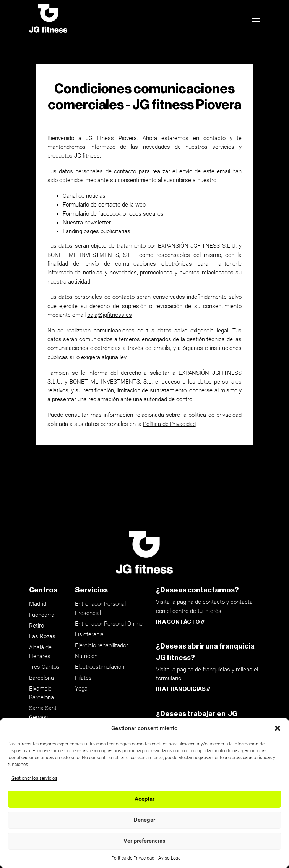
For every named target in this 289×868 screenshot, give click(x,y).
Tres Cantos (44, 667)
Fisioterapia (89, 634)
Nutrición (86, 656)
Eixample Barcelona (41, 693)
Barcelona (41, 678)
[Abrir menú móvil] (256, 19)
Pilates (83, 678)
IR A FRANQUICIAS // (183, 689)
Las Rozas (42, 636)
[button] (278, 728)
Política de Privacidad (133, 858)
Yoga (81, 689)
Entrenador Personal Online (109, 624)
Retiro (37, 626)
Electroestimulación (100, 667)
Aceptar (144, 799)
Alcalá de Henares (40, 652)
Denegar (144, 820)
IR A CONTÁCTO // (180, 622)
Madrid (38, 604)
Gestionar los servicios (34, 778)
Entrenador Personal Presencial (100, 608)
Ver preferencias (144, 841)
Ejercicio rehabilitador (101, 645)
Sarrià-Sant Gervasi (43, 712)
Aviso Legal (170, 858)
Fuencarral (42, 615)
